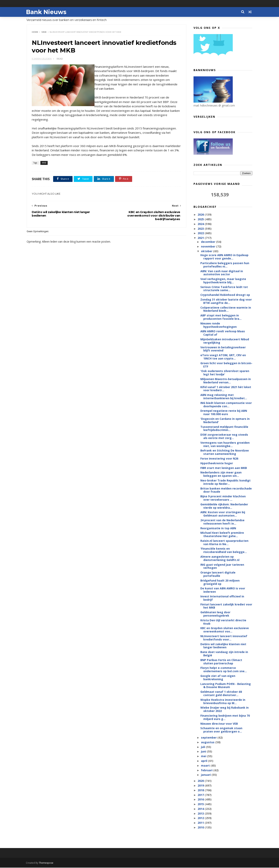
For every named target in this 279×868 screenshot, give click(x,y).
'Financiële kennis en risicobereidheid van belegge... (223, 550)
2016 (201, 800)
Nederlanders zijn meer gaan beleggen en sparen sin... (221, 474)
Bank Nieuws (47, 12)
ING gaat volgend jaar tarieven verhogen (222, 566)
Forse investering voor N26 (219, 459)
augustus (208, 742)
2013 (201, 814)
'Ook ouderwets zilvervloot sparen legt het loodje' (225, 373)
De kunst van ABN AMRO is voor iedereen (223, 590)
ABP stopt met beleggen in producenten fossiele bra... (221, 317)
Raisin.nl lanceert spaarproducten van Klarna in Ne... (224, 543)
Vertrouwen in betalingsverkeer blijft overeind (223, 349)
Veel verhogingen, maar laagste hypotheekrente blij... (223, 281)
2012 (201, 818)
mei (204, 756)
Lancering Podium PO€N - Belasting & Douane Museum (225, 686)
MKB (44, 32)
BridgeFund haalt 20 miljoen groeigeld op (220, 582)
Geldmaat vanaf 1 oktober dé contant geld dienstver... (221, 694)
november (209, 247)
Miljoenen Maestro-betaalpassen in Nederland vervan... (225, 381)
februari (207, 770)
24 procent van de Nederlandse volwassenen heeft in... (222, 522)
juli (203, 747)
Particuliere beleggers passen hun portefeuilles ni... (225, 265)
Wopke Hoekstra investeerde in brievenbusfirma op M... (223, 702)
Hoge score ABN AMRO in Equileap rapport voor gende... (224, 257)
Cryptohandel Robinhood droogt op (225, 295)
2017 (201, 795)
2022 (201, 233)
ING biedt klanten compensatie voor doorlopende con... (226, 405)
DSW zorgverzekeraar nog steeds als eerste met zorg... (224, 436)
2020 (201, 781)
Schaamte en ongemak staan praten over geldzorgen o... (221, 730)
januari (206, 775)
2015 (201, 804)
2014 (201, 809)
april (204, 761)
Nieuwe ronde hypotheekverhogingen (218, 325)
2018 (201, 790)
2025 (201, 219)
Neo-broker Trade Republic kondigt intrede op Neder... (225, 482)
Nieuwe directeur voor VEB (219, 724)
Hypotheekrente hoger (216, 463)
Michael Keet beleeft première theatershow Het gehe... (222, 535)
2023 (201, 229)
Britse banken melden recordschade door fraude (226, 490)
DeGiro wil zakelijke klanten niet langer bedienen (223, 646)
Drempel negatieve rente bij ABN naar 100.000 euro (224, 413)
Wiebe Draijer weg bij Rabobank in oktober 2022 (224, 709)
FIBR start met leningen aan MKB (223, 468)
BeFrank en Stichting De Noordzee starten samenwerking (224, 452)
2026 (201, 215)
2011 (201, 823)
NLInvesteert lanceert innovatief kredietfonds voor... (224, 638)
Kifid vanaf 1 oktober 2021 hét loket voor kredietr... (226, 389)
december (209, 242)
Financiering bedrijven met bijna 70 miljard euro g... (225, 717)
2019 (201, 786)
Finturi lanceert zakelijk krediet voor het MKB (226, 606)
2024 (201, 224)
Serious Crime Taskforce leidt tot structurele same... (224, 289)
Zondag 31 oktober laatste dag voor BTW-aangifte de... (226, 301)
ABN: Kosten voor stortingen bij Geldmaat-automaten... (223, 514)
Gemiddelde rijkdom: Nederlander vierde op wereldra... (224, 506)
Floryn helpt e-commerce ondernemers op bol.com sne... (223, 670)
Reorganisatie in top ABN (218, 528)
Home (35, 32)
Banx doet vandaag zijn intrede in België (224, 654)
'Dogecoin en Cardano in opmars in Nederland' (225, 421)
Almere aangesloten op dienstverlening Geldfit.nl (220, 558)
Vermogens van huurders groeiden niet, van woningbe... (225, 444)
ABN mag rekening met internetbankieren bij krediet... (224, 397)
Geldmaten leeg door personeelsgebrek (215, 614)
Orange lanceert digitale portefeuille (218, 574)
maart (206, 766)
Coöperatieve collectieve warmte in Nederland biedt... (225, 309)
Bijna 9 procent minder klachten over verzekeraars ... (223, 498)
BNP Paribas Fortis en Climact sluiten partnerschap (221, 662)
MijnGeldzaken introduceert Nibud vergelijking (224, 341)
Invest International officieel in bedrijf (222, 598)
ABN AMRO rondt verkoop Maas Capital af (222, 333)
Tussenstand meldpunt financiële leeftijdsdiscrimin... (224, 429)
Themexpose (47, 863)
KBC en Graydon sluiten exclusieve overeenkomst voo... (224, 630)
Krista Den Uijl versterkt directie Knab (223, 622)
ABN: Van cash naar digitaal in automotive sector (221, 273)
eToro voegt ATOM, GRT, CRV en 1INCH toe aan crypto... (223, 357)
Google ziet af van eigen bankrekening (218, 678)
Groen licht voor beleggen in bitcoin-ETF (226, 365)
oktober (207, 251)
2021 (201, 238)
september (209, 738)
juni (204, 752)
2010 (201, 828)
